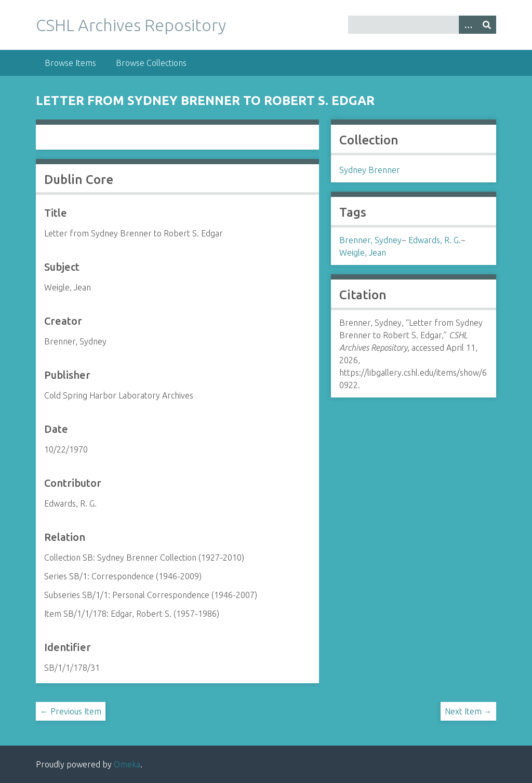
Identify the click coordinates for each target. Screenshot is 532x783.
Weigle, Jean (363, 253)
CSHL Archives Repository (131, 25)
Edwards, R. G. (435, 240)
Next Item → (468, 711)
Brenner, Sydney (370, 240)
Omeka (127, 764)
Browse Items (70, 63)
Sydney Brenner (370, 170)
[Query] (422, 25)
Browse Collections (151, 63)
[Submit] (487, 25)
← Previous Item (71, 711)
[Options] (468, 25)
